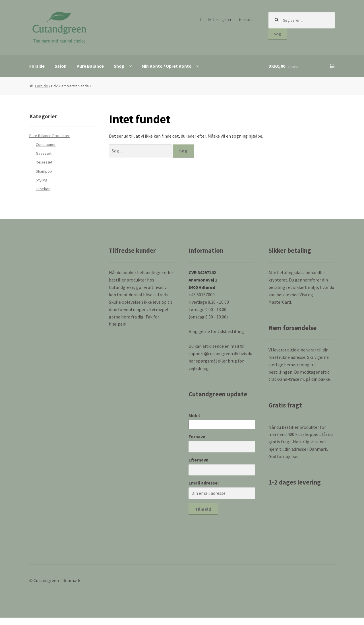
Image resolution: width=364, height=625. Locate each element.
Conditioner (46, 144)
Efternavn (198, 460)
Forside (37, 66)
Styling (42, 180)
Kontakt (245, 20)
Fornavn (197, 436)
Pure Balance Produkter (49, 136)
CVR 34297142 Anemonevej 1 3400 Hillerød (203, 280)
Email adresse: (204, 483)
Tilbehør (43, 189)
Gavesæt (44, 153)
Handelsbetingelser (216, 20)
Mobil (194, 415)
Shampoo (44, 171)
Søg (278, 34)
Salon (61, 66)
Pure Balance (90, 66)
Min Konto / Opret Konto (167, 66)
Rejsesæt (44, 162)
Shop (119, 66)
